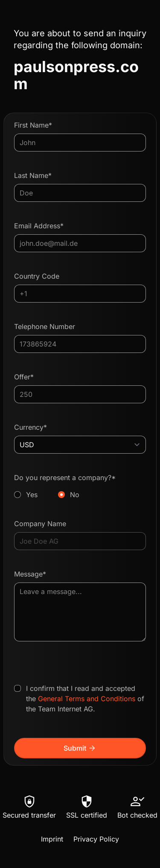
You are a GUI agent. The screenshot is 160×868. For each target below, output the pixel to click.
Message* (30, 574)
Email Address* (39, 226)
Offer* (24, 377)
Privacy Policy (96, 839)
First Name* (33, 125)
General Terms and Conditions (87, 699)
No (75, 495)
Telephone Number (45, 326)
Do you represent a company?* (80, 486)
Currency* (31, 427)
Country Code (37, 276)
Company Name (40, 524)
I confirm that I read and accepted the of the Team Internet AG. (85, 699)
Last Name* (33, 175)
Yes (32, 495)
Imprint (52, 839)
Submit (80, 748)
